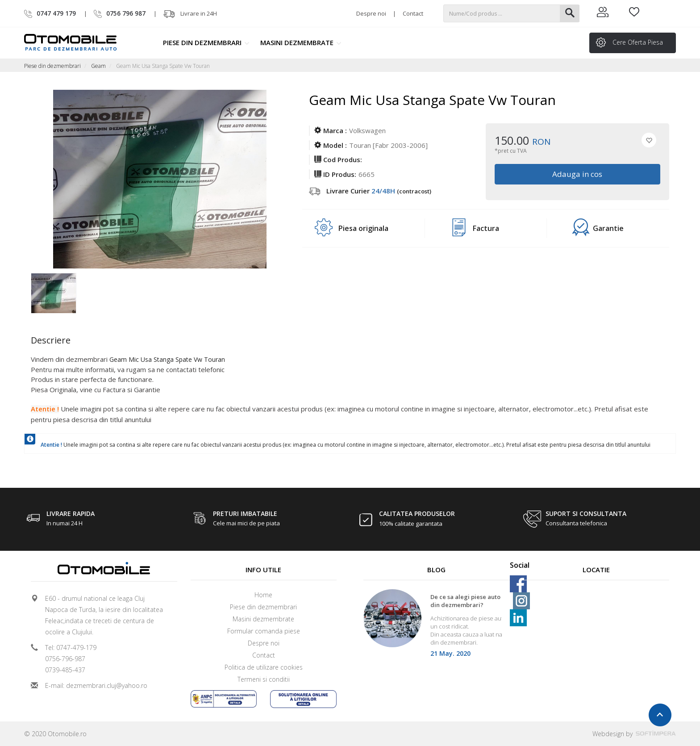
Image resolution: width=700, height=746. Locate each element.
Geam (98, 66)
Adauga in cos (578, 174)
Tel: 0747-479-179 (71, 648)
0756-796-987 (65, 659)
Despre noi (371, 13)
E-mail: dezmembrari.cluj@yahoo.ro (96, 685)
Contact (413, 13)
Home (263, 595)
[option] (63, 291)
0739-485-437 (65, 670)
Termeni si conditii (264, 679)
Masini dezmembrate (301, 42)
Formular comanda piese (264, 631)
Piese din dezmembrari (206, 42)
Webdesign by (634, 734)
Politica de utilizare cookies (264, 667)
